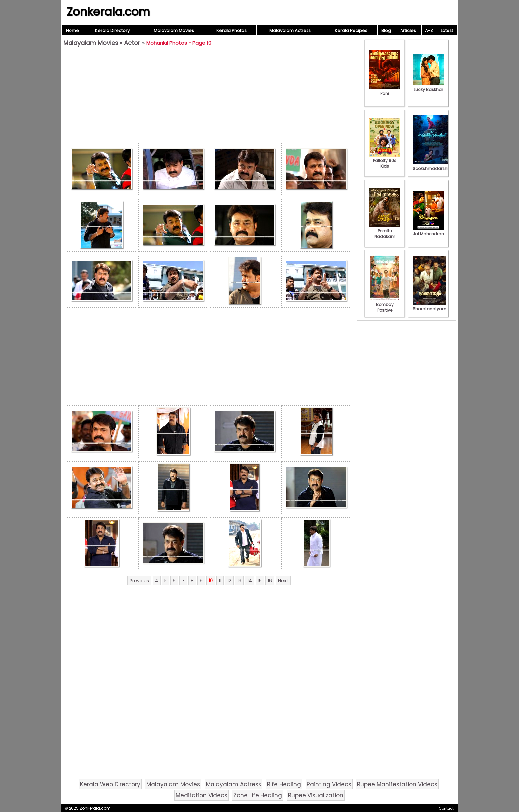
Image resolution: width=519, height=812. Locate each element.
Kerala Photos (232, 31)
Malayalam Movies (174, 31)
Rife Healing (284, 784)
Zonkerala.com (108, 12)
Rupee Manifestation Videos (397, 784)
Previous (139, 581)
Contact (446, 808)
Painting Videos (329, 784)
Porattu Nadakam (385, 231)
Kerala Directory (112, 31)
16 (270, 581)
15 (260, 581)
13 (239, 581)
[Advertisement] (209, 96)
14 (250, 581)
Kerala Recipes (351, 31)
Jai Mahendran (428, 231)
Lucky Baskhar (428, 87)
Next (283, 581)
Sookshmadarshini (432, 166)
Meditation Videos (202, 795)
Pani (385, 91)
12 (229, 581)
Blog (386, 31)
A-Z (429, 31)
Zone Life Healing (258, 795)
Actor (132, 43)
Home (72, 31)
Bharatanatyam (429, 306)
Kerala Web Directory (110, 784)
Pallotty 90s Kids (385, 161)
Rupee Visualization (316, 795)
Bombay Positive (385, 305)
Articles (408, 31)
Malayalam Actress (290, 31)
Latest (447, 31)
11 (220, 581)
